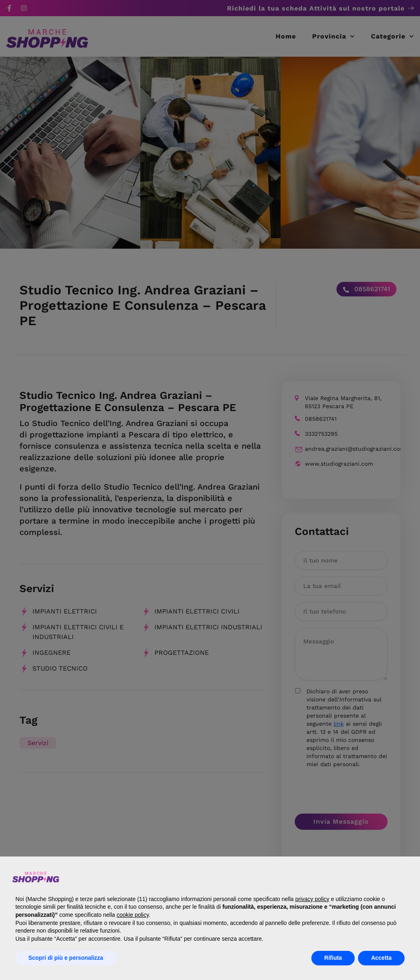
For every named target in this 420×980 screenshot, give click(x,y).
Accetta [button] (381, 958)
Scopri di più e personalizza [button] (66, 958)
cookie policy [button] (133, 915)
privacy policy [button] (312, 899)
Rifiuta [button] (333, 958)
